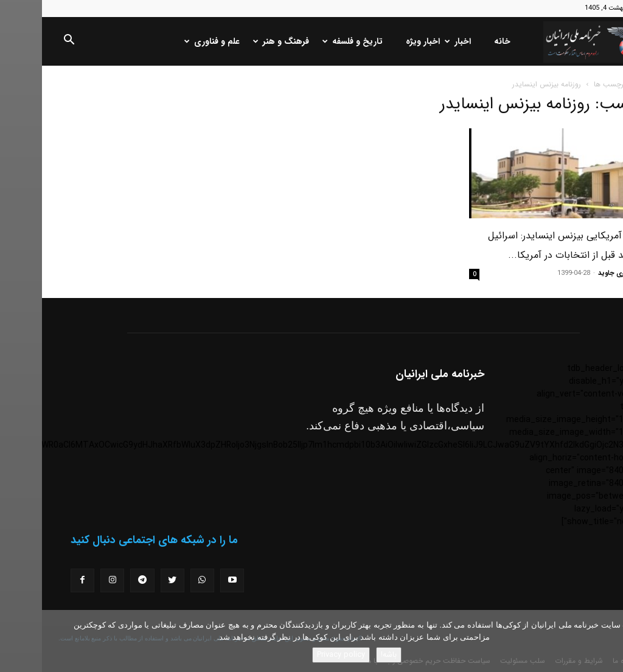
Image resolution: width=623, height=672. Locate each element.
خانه (460, 41)
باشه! (347, 655)
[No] (608, 641)
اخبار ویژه (381, 41)
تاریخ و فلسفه (312, 41)
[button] (27, 42)
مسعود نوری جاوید (583, 273)
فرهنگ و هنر (240, 41)
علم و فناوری (171, 41)
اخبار (417, 41)
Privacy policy (299, 655)
